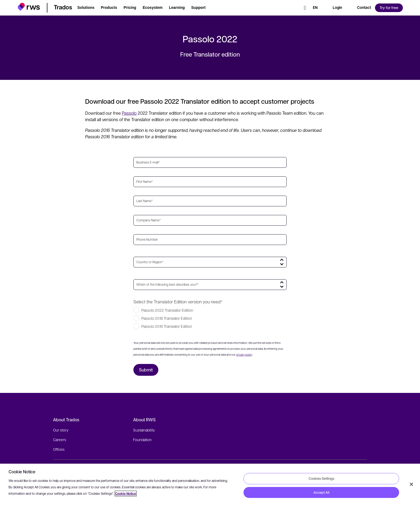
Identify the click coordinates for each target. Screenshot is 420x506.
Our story (61, 430)
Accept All (321, 492)
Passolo (129, 113)
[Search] (305, 8)
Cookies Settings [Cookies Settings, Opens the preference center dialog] (321, 478)
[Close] (411, 484)
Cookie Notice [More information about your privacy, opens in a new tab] (126, 494)
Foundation (142, 440)
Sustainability (144, 430)
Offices (59, 449)
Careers (60, 440)
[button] (29, 7)
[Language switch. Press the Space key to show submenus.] (315, 8)
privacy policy (244, 354)
